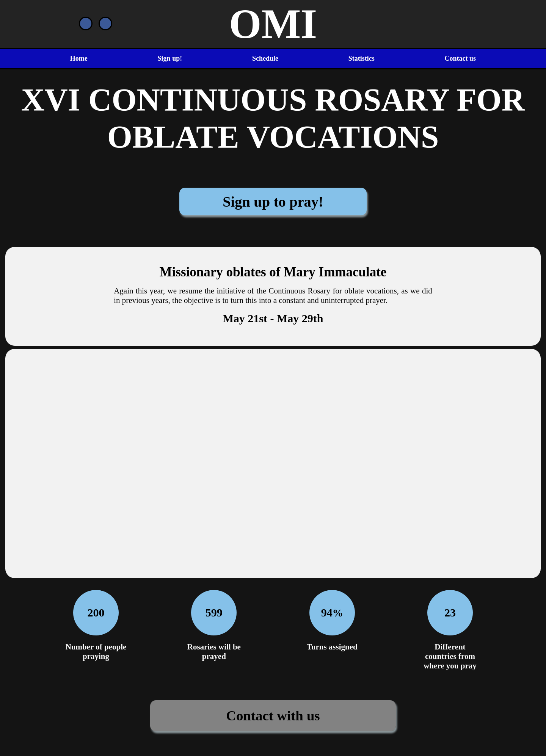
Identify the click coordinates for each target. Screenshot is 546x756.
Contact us (460, 58)
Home (79, 58)
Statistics (362, 58)
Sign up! (170, 58)
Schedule (265, 58)
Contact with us (273, 716)
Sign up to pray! (273, 202)
